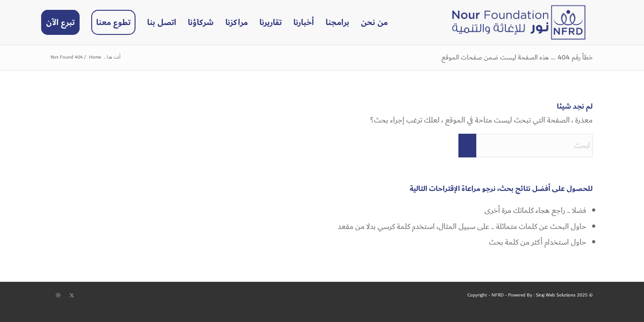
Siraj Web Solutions (556, 295)
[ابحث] (525, 146)
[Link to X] (72, 296)
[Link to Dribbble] (58, 296)
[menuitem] (374, 22)
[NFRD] (519, 22)
